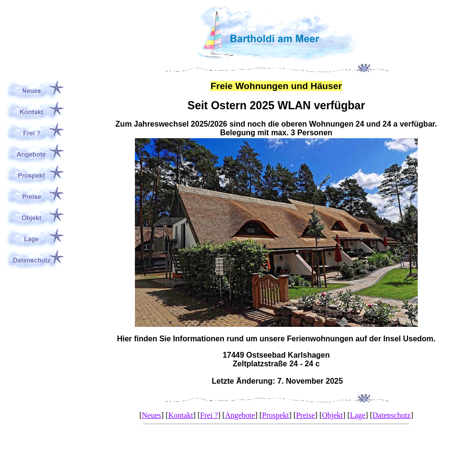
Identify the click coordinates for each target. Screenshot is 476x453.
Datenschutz (391, 415)
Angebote (240, 415)
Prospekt (276, 415)
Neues (152, 415)
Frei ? (209, 415)
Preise (305, 415)
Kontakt (181, 415)
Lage (357, 415)
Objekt (332, 415)
